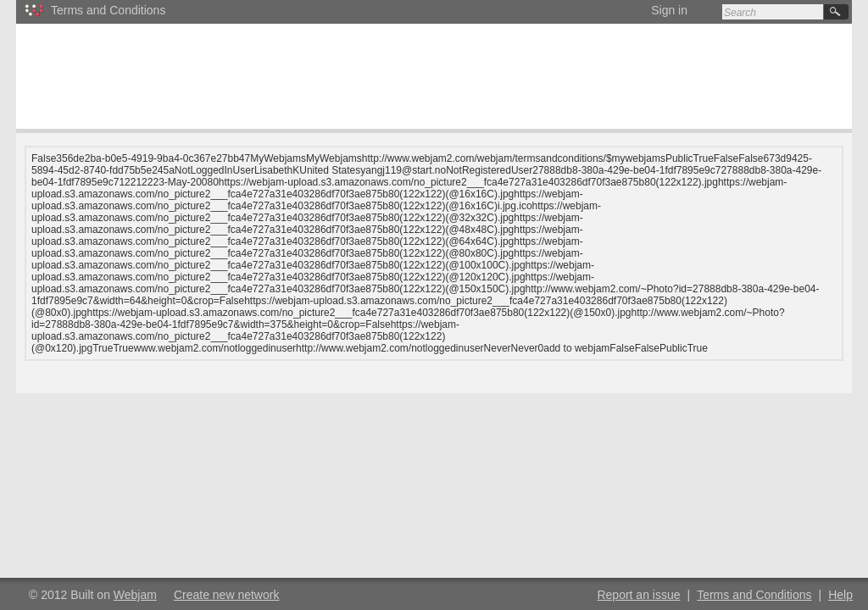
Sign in (669, 10)
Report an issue (638, 595)
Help (840, 595)
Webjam (135, 595)
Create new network (227, 595)
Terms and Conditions (754, 595)
